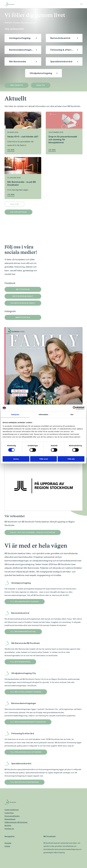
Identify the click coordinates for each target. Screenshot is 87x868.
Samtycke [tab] (15, 414)
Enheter (7, 846)
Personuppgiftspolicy (12, 816)
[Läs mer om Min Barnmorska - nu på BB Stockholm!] (23, 165)
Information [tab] (43, 414)
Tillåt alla (71, 459)
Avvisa (16, 459)
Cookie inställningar (12, 810)
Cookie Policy (9, 813)
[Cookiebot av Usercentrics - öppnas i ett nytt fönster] (74, 408)
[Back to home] (11, 4)
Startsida (8, 843)
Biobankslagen (10, 819)
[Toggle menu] (81, 4)
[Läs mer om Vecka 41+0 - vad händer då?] (23, 120)
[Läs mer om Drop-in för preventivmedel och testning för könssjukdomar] (64, 120)
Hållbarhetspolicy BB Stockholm (16, 822)
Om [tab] (72, 414)
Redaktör (8, 825)
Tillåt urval (44, 459)
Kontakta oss (9, 829)
